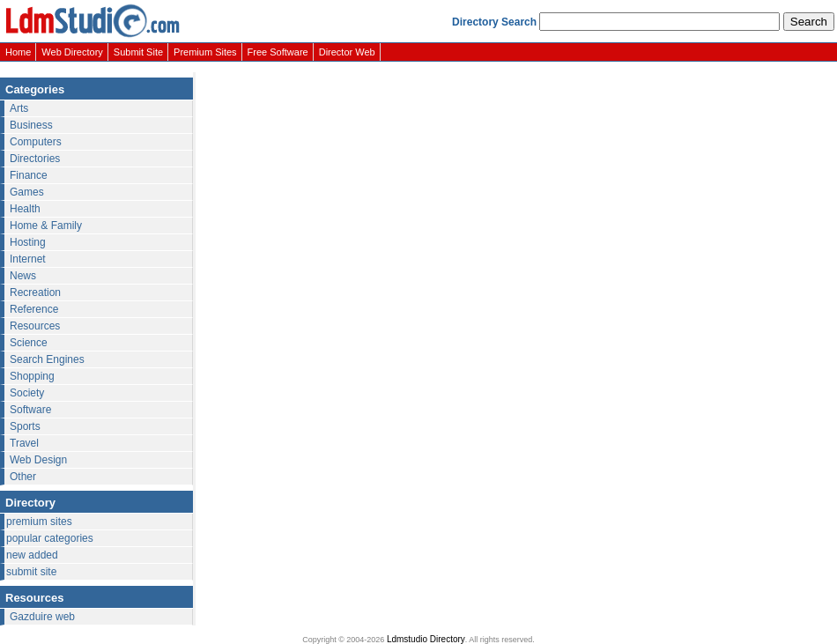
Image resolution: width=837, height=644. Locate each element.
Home (18, 52)
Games (27, 192)
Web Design (38, 460)
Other (23, 477)
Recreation (35, 292)
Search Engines (47, 359)
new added (32, 555)
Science (29, 343)
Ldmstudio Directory (426, 639)
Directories (35, 159)
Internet (28, 259)
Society (27, 393)
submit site (31, 572)
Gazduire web (42, 617)
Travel (24, 443)
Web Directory (72, 52)
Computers (36, 142)
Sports (25, 426)
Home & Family (46, 226)
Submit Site (138, 52)
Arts (19, 108)
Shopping (32, 376)
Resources (35, 326)
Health (25, 209)
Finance (29, 175)
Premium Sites (205, 52)
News (23, 276)
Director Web (347, 52)
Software (30, 410)
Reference (34, 309)
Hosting (28, 242)
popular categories (50, 538)
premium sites (39, 522)
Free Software (278, 52)
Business (31, 125)
